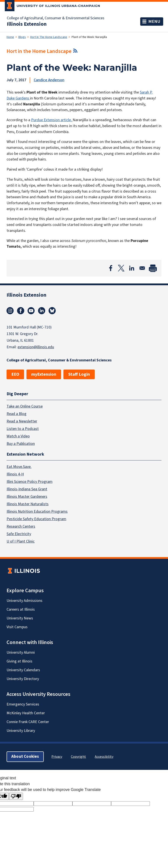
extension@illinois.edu (36, 347)
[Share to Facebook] (111, 268)
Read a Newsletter (22, 421)
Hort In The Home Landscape (49, 37)
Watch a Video (18, 436)
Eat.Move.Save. (19, 467)
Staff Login (79, 374)
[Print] (153, 268)
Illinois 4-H (15, 474)
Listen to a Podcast (23, 429)
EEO (15, 374)
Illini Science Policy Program (30, 482)
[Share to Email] (142, 268)
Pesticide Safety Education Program (36, 519)
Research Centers (21, 526)
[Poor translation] (16, 796)
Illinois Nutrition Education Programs (37, 512)
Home (10, 37)
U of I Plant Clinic (21, 541)
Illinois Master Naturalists (28, 504)
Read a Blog (17, 414)
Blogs (22, 37)
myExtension (44, 374)
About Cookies (25, 757)
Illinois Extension (27, 24)
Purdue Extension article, (52, 120)
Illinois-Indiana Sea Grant (27, 489)
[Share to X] (121, 268)
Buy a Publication (21, 443)
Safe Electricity (19, 534)
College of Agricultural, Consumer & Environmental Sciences (56, 18)
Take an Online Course (25, 406)
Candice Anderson (49, 80)
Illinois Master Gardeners (27, 497)
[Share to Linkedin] (132, 268)
